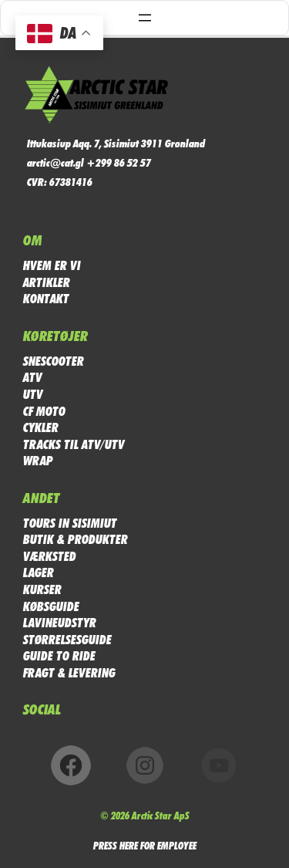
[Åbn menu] (145, 18)
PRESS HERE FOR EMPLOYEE (145, 845)
